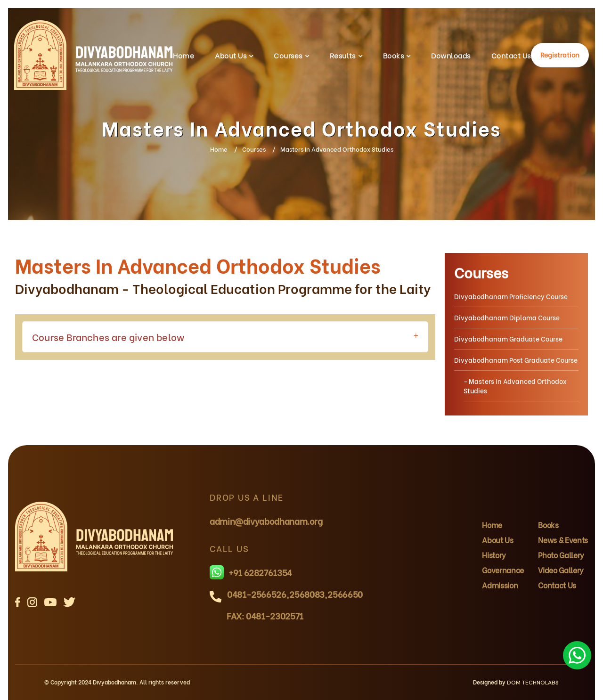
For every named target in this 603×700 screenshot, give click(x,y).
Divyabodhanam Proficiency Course (511, 296)
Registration (560, 54)
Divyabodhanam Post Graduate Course (516, 360)
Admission (500, 585)
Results (343, 55)
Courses (288, 55)
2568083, (308, 594)
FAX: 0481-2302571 (265, 615)
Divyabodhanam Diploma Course (507, 317)
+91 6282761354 (251, 572)
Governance (503, 570)
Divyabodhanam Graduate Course (508, 338)
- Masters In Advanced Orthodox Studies (515, 386)
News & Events (563, 540)
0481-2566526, (258, 594)
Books (393, 55)
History (494, 555)
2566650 (345, 594)
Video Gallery (561, 570)
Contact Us (511, 55)
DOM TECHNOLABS (533, 683)
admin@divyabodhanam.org (266, 521)
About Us (231, 55)
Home (183, 55)
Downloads (451, 55)
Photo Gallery (561, 555)
